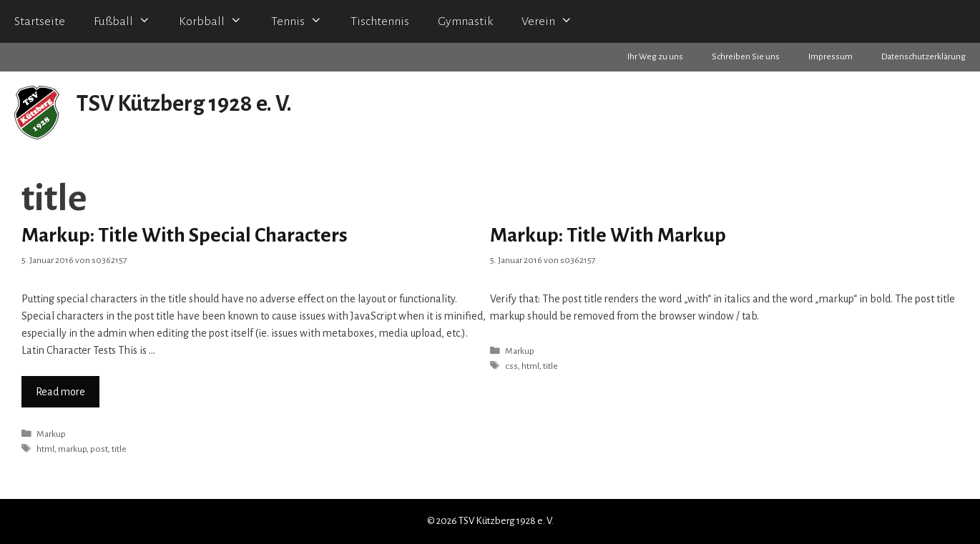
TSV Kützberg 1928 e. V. (184, 104)
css (511, 366)
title (119, 449)
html (45, 449)
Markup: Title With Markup (608, 235)
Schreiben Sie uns (746, 57)
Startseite (40, 21)
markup (72, 449)
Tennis (304, 21)
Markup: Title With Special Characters (185, 235)
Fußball (129, 21)
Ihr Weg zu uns (655, 57)
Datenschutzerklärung (923, 57)
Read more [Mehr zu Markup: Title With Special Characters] (60, 392)
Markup (51, 434)
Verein (554, 21)
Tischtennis (380, 21)
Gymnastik (465, 21)
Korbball (217, 21)
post (99, 449)
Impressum (830, 57)
